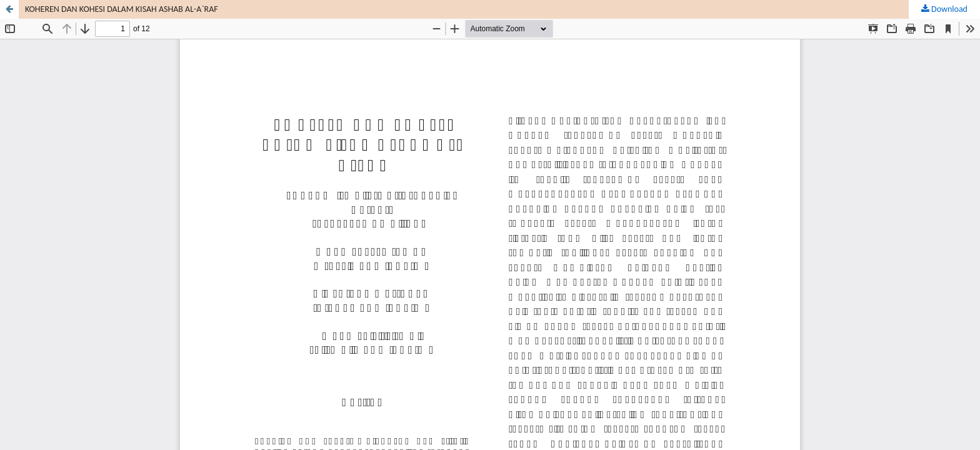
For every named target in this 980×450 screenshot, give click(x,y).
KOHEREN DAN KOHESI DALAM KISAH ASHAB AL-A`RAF (122, 9)
